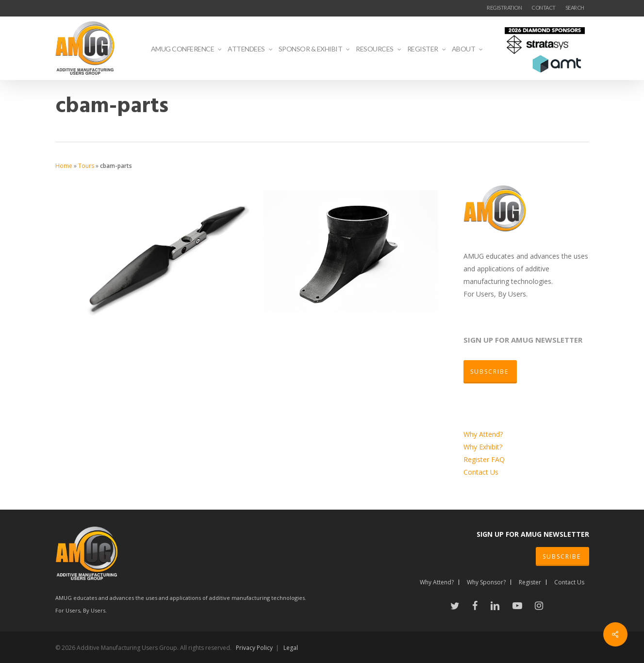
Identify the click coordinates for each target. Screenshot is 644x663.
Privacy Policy (254, 648)
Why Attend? (483, 434)
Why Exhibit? (483, 447)
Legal (291, 648)
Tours (86, 166)
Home (64, 166)
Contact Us (481, 472)
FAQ (498, 459)
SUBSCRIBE (562, 556)
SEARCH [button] (575, 8)
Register (477, 459)
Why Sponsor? (486, 582)
